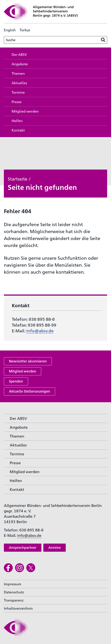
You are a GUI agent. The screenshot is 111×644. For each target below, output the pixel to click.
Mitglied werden (23, 371)
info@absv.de (40, 330)
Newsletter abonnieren (28, 361)
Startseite (18, 179)
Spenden (16, 381)
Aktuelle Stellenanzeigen (29, 391)
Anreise (55, 547)
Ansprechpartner (23, 547)
